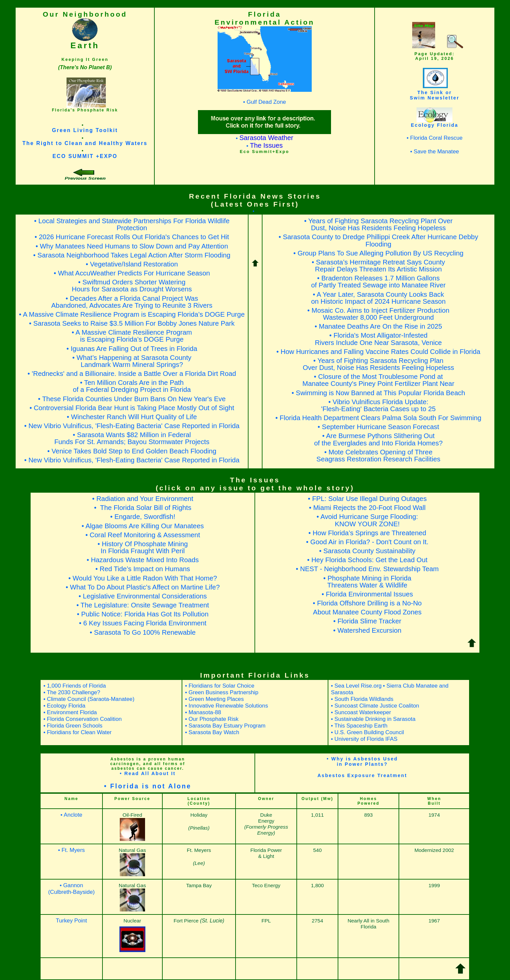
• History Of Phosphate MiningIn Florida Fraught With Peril (143, 547)
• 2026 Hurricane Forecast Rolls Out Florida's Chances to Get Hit (132, 237)
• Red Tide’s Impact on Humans (143, 569)
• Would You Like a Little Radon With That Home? (143, 578)
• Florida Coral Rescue (434, 138)
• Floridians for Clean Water (77, 732)
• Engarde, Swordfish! (143, 517)
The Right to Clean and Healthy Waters (85, 143)
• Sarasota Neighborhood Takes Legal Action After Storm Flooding (132, 255)
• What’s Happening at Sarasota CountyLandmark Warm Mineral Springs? (132, 361)
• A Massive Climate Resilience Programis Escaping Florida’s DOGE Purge (132, 336)
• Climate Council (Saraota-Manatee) (89, 699)
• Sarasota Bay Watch (212, 732)
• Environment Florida (70, 712)
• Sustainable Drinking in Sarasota (373, 719)
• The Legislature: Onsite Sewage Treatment (143, 605)
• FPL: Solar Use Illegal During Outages (367, 499)
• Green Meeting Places (214, 699)
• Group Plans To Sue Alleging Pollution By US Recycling (378, 253)
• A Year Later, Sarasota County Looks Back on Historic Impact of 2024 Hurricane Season (378, 298)
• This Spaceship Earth (359, 726)
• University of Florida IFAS (364, 739)
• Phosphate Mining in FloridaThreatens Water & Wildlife (367, 582)
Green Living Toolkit (85, 130)
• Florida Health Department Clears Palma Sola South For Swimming (378, 418)
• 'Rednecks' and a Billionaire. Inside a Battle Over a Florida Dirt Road (132, 374)
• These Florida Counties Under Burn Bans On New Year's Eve (132, 399)
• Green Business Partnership (222, 692)
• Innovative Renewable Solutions (226, 706)
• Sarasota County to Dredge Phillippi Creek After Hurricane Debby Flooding (378, 240)
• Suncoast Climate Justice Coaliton (375, 706)
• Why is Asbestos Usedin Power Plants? (362, 761)
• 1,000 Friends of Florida (75, 686)
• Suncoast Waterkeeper (361, 712)
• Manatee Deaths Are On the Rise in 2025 (378, 326)
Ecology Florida (435, 125)
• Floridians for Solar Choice (220, 686)
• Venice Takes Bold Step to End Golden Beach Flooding (132, 451)
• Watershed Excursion (367, 630)
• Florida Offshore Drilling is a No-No (367, 603)
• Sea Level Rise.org (356, 686)
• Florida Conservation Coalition (82, 719)
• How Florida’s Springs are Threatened (367, 533)
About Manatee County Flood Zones (367, 612)
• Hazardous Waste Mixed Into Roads (143, 560)
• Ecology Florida (64, 706)
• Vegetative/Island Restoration (132, 264)
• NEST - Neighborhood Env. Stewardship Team (367, 569)
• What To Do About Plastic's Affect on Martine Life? (143, 587)
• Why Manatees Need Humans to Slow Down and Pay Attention (132, 246)
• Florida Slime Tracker (367, 621)
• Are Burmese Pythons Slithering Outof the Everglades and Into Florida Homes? (378, 439)
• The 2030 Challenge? (72, 692)
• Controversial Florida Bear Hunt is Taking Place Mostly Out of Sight (132, 408)
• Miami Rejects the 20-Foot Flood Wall (367, 508)
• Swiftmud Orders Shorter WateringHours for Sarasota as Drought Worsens (132, 286)
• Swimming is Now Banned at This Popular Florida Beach (379, 393)
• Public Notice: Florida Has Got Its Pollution (143, 614)
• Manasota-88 (203, 712)
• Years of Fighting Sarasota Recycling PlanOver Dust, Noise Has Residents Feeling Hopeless (378, 364)
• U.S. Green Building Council (367, 732)
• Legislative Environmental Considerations (143, 596)
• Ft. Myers (71, 850)
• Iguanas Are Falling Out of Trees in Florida (132, 349)
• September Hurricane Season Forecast (378, 427)
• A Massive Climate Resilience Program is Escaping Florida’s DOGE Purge (132, 314)
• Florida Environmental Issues (367, 594)
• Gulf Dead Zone (265, 102)
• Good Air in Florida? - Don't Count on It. (367, 542)
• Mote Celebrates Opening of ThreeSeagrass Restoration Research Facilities (378, 456)
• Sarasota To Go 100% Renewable (143, 632)
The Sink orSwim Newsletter (435, 95)
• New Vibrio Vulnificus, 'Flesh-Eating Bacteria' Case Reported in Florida (132, 426)
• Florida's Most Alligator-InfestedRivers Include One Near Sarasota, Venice (379, 339)
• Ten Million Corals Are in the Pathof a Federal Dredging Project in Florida (132, 386)
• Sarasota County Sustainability (367, 551)
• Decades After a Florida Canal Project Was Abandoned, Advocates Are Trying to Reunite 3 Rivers (132, 302)
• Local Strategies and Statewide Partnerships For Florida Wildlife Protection (132, 224)
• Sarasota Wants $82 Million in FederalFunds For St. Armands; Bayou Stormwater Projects (132, 438)
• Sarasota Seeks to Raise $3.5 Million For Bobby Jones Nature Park (132, 323)
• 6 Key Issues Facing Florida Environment (143, 623)
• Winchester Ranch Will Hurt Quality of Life (132, 417)
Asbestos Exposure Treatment (362, 775)
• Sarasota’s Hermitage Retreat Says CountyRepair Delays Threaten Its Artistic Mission (378, 266)
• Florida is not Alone (148, 786)
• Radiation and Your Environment (143, 499)
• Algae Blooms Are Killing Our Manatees (143, 526)
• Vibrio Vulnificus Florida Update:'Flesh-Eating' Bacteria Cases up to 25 (378, 405)
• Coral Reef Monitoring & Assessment (143, 535)
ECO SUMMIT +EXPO (85, 156)
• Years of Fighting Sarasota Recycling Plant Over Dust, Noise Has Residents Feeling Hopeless (378, 224)
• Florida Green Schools (73, 726)
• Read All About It (148, 773)
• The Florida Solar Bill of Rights (143, 508)
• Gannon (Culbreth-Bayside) (72, 889)
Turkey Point (72, 921)
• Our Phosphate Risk (212, 719)
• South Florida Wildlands (362, 699)
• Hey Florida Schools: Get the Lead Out (367, 560)
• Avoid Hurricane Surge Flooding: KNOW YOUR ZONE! (367, 520)
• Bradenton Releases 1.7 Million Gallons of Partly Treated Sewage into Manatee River (378, 282)
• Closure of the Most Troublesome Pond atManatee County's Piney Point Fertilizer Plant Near (378, 380)
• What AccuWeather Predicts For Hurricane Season (132, 273)
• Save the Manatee (435, 152)
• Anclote (72, 815)
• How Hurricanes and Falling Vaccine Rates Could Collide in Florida (378, 352)
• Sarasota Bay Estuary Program (225, 726)
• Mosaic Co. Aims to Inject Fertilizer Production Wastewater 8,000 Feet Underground (378, 314)
